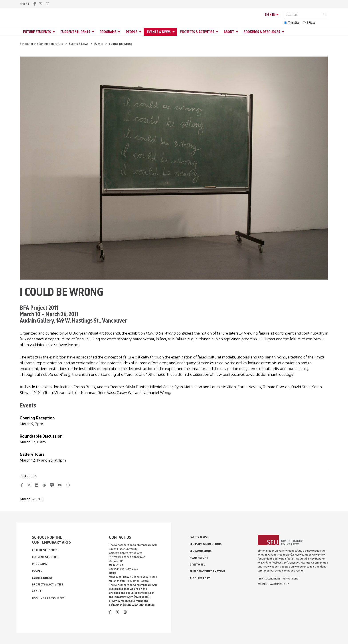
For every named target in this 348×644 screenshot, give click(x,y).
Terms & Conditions (269, 579)
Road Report (199, 558)
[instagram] (47, 4)
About (229, 32)
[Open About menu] (237, 32)
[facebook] (35, 4)
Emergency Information (207, 571)
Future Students (37, 32)
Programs (108, 32)
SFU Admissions (201, 551)
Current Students (75, 32)
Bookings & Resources (262, 32)
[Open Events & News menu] (174, 32)
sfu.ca (25, 4)
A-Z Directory (200, 578)
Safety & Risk (199, 537)
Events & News (159, 32)
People (132, 32)
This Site (294, 23)
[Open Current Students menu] (94, 32)
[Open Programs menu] (120, 32)
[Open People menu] (141, 32)
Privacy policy (291, 579)
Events (99, 44)
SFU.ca (311, 23)
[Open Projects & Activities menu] (218, 32)
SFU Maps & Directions (206, 544)
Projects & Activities (197, 32)
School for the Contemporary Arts (41, 44)
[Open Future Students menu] (54, 32)
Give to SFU (198, 565)
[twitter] (41, 4)
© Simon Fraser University (273, 584)
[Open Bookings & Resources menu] (284, 32)
